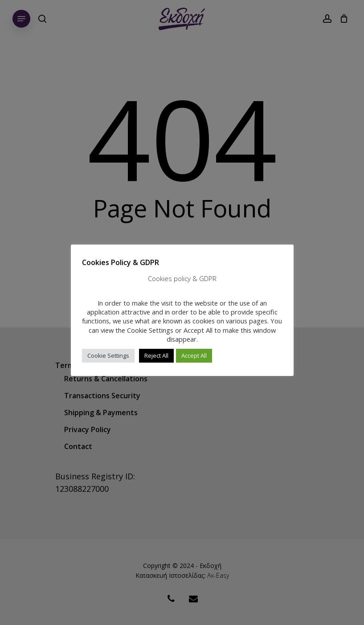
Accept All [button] (194, 355)
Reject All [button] (156, 355)
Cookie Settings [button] (108, 355)
